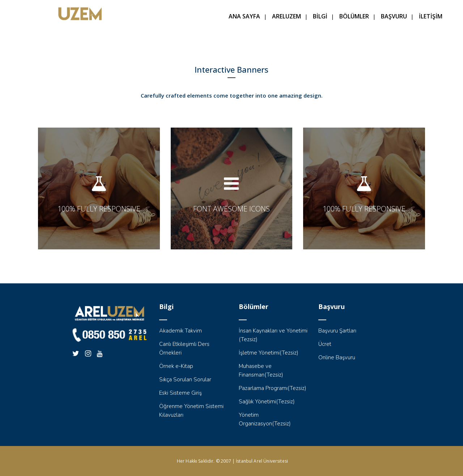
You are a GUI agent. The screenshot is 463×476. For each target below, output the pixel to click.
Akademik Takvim (180, 331)
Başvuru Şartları (337, 331)
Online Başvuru (337, 357)
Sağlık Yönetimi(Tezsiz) (267, 402)
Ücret (325, 344)
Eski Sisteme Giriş (180, 393)
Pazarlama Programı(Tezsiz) (273, 388)
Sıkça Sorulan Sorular (185, 379)
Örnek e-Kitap (176, 366)
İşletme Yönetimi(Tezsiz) (269, 353)
